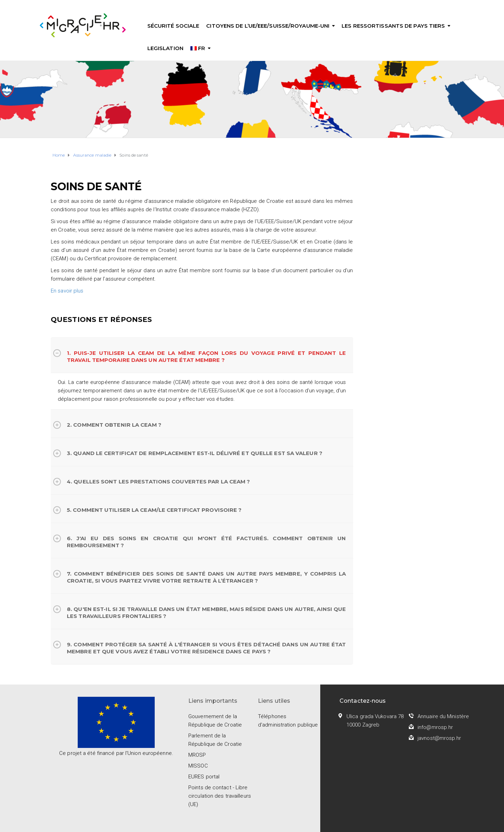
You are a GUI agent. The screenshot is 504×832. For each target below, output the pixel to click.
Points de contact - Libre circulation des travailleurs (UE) (220, 796)
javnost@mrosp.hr (439, 738)
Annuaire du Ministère (443, 716)
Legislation (165, 48)
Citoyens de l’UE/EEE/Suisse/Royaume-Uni (268, 26)
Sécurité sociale (173, 26)
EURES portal (204, 777)
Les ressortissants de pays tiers (393, 26)
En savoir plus (67, 291)
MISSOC (198, 766)
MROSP (197, 755)
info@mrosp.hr (435, 727)
